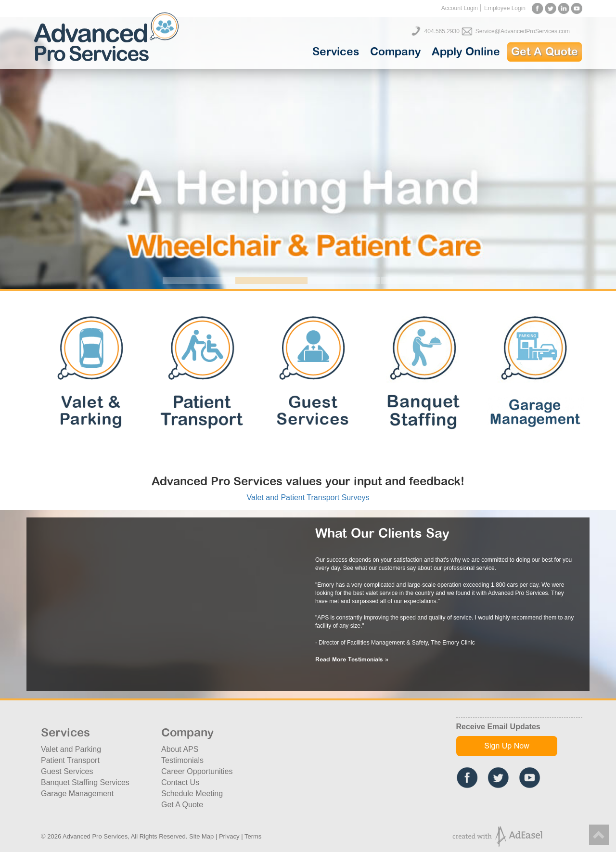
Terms (253, 836)
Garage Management (77, 794)
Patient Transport (70, 760)
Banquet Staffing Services (85, 782)
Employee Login (505, 8)
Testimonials (182, 760)
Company (395, 52)
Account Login (460, 8)
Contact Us (180, 782)
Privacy (229, 836)
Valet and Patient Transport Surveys (308, 497)
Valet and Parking (71, 749)
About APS (180, 749)
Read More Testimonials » (352, 660)
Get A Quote (545, 52)
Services (336, 52)
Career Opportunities (197, 771)
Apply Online (466, 52)
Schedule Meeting (192, 794)
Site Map (201, 836)
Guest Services (67, 771)
